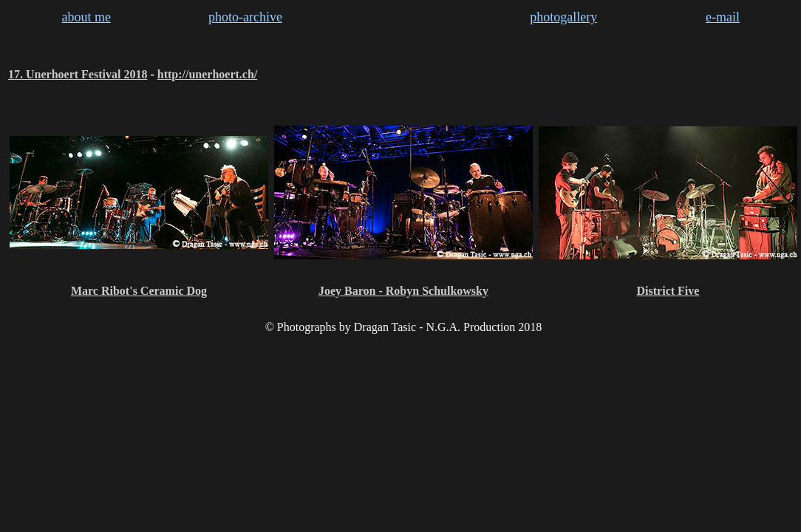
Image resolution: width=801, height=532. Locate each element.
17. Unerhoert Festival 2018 (78, 74)
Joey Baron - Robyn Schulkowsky (403, 291)
